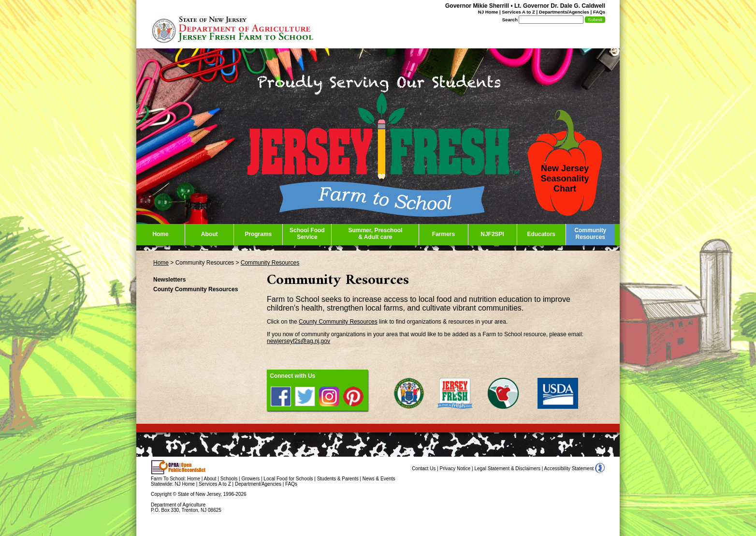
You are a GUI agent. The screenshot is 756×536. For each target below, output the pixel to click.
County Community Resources (338, 322)
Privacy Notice (455, 469)
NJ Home (488, 12)
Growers (250, 479)
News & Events (379, 479)
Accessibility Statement (569, 469)
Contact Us (424, 469)
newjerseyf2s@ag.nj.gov (298, 341)
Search (510, 20)
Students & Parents (338, 479)
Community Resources (270, 263)
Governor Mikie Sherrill (477, 6)
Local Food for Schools (288, 479)
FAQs (599, 12)
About (210, 479)
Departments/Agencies (564, 12)
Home (161, 263)
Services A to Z (518, 12)
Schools (229, 479)
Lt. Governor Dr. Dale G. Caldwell (560, 6)
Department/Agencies (258, 484)
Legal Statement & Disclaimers (507, 469)
